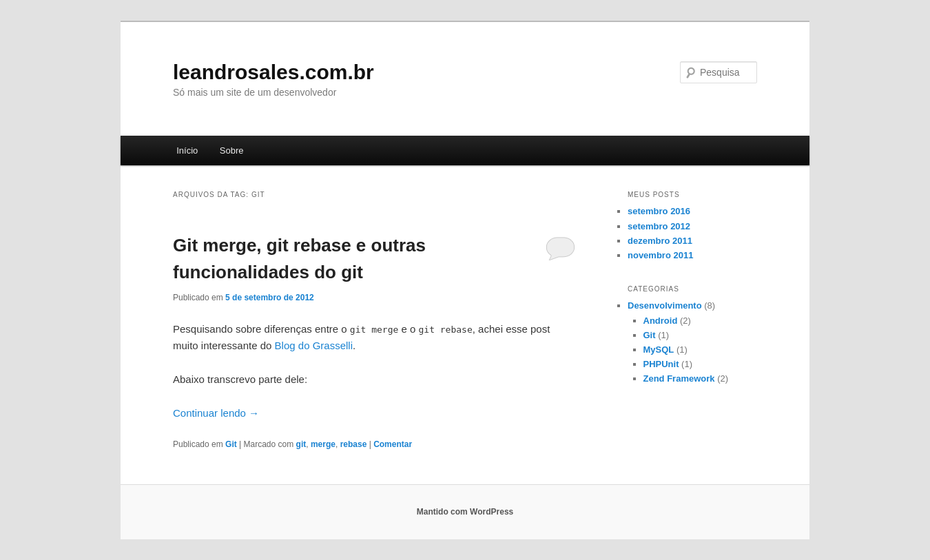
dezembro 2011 (660, 241)
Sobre (232, 151)
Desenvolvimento (665, 305)
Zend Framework (679, 378)
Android (661, 321)
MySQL (659, 350)
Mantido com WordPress (465, 512)
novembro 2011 (660, 255)
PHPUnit (661, 364)
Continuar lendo (216, 413)
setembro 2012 (659, 226)
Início (187, 151)
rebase (354, 444)
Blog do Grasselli (314, 345)
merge (323, 444)
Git (231, 444)
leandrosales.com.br (273, 72)
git (301, 444)
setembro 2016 (659, 211)
